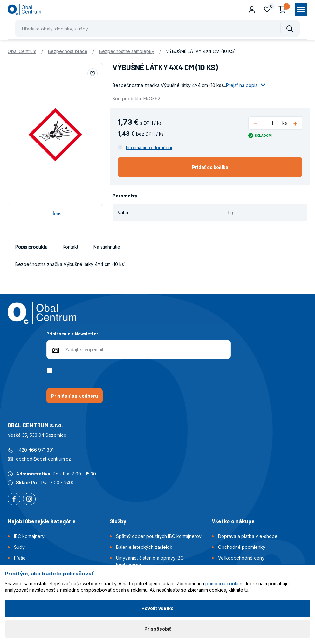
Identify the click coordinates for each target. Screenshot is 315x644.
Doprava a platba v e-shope (248, 536)
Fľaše (20, 558)
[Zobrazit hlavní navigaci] (301, 10)
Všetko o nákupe (233, 521)
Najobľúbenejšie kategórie (42, 521)
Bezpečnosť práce (68, 51)
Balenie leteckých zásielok (144, 547)
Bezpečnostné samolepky (127, 51)
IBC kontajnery (29, 536)
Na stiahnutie (107, 247)
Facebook (14, 500)
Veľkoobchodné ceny (241, 558)
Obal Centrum (22, 51)
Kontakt (70, 247)
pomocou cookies (224, 584)
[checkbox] (51, 370)
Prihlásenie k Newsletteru (74, 333)
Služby (118, 521)
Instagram (29, 500)
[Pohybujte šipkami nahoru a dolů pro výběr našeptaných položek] (157, 28)
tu (246, 590)
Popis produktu (31, 247)
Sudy (19, 547)
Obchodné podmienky (242, 547)
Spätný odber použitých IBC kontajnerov (159, 536)
